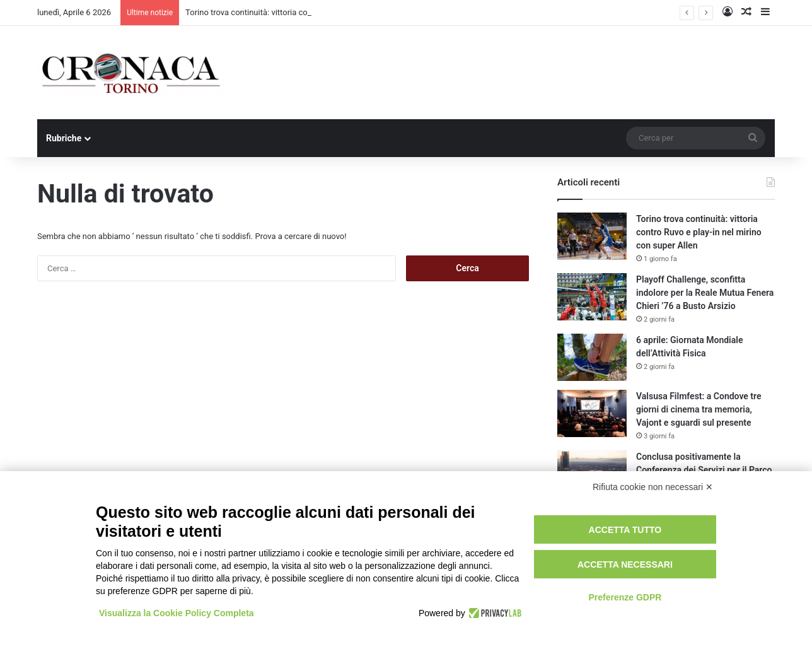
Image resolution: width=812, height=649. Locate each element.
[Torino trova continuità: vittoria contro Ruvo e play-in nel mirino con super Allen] (592, 236)
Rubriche (64, 138)
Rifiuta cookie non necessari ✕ (653, 487)
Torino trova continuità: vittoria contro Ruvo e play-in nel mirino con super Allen (699, 232)
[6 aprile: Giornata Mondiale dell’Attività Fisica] (592, 357)
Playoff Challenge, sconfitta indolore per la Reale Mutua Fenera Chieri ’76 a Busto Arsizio (705, 293)
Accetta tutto (625, 530)
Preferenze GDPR (625, 597)
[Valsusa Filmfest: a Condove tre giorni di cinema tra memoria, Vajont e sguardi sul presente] (592, 413)
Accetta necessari (625, 564)
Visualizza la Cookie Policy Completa (177, 613)
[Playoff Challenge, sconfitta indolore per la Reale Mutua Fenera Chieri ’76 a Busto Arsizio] (592, 297)
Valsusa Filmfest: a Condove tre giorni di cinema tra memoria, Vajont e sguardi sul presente (699, 409)
